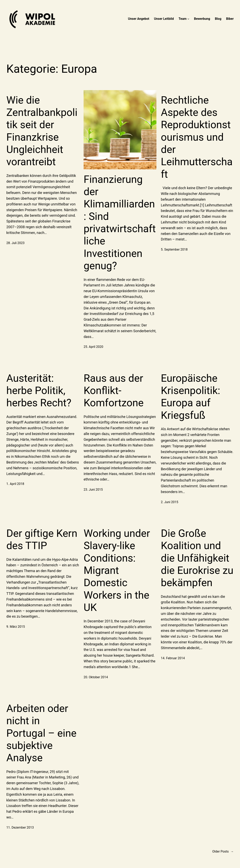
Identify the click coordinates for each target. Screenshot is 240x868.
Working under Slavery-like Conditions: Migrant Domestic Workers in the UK (117, 570)
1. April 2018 (15, 484)
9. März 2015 (16, 627)
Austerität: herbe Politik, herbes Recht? (39, 391)
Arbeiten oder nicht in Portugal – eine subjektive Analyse (41, 733)
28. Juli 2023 (15, 243)
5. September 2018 (174, 249)
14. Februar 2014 (173, 658)
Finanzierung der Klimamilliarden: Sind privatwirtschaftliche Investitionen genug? (120, 223)
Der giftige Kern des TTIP (42, 539)
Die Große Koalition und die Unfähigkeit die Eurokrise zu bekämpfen (197, 558)
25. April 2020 (93, 347)
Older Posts (223, 852)
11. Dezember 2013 (20, 827)
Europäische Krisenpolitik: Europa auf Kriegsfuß (190, 397)
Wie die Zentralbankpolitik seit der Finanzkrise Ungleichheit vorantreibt (42, 131)
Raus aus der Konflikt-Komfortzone (114, 391)
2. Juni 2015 (170, 502)
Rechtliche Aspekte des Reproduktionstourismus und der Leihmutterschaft (197, 137)
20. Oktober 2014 (96, 677)
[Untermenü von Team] (188, 19)
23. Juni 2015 (93, 490)
